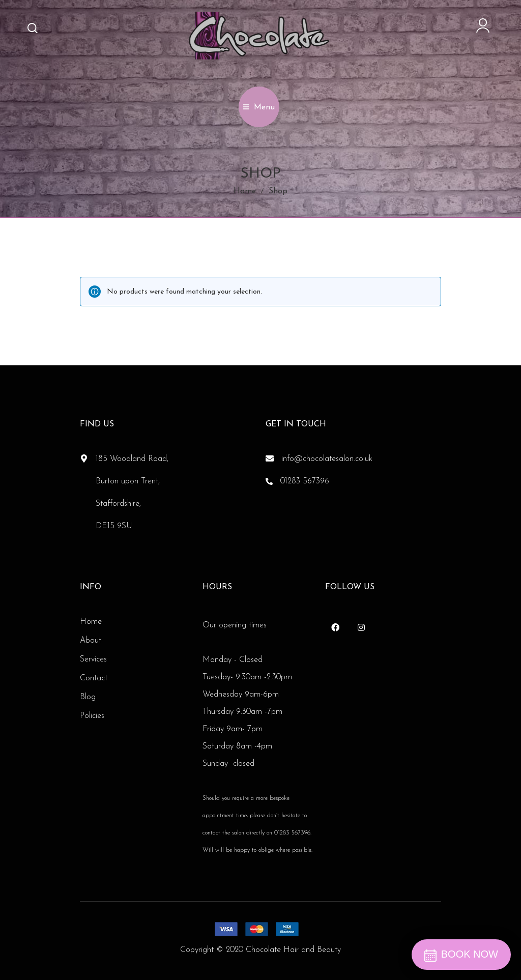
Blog (88, 697)
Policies (92, 716)
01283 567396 (305, 481)
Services (93, 659)
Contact (94, 678)
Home (245, 191)
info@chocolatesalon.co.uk (327, 459)
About (91, 641)
